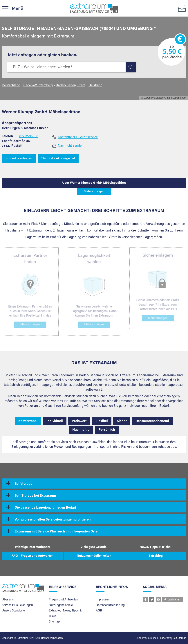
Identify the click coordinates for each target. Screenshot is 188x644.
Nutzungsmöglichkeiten (94, 556)
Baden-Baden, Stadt (71, 86)
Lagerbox (165, 638)
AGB (99, 611)
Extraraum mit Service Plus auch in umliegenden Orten (57, 532)
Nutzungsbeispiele (61, 605)
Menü (18, 9)
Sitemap (54, 622)
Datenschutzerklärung (110, 605)
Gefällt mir (174, 600)
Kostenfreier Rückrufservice (78, 137)
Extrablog (156, 556)
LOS (131, 67)
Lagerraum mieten (148, 638)
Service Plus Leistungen (17, 605)
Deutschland (11, 86)
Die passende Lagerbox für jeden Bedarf (45, 508)
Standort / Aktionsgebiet (58, 159)
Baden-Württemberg (38, 86)
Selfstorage (23, 484)
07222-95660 (29, 137)
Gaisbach (95, 86)
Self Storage (179, 638)
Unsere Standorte (13, 611)
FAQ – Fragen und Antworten (32, 556)
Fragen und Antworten (63, 600)
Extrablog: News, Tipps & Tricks (65, 613)
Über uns (8, 600)
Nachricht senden (71, 146)
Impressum (103, 600)
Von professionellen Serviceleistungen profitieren (53, 520)
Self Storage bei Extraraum (35, 496)
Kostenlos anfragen (19, 159)
